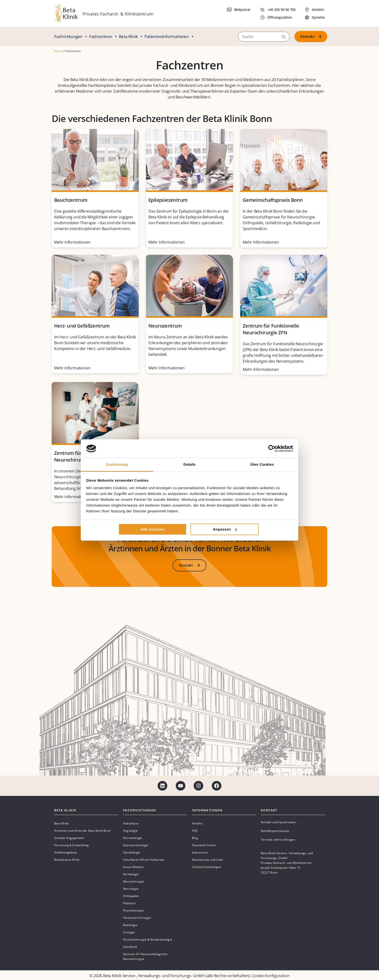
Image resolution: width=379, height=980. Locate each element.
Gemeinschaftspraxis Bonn (273, 200)
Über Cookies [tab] (262, 464)
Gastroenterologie (136, 845)
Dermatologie (133, 838)
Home (58, 51)
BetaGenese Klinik (67, 860)
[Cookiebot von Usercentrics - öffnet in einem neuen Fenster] (272, 449)
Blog (195, 838)
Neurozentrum (165, 326)
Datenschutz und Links (208, 860)
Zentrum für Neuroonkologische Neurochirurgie (145, 956)
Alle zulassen (153, 529)
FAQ (195, 831)
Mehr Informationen (72, 242)
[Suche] (264, 37)
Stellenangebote (66, 852)
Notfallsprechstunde (275, 831)
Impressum (200, 852)
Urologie (129, 932)
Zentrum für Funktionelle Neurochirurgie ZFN (271, 329)
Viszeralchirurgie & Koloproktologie (148, 939)
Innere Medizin (133, 867)
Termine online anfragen (278, 840)
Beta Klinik (131, 37)
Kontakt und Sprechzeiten (279, 822)
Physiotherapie (133, 910)
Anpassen (225, 529)
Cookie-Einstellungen (207, 867)
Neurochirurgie (134, 881)
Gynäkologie (132, 852)
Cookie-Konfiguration (270, 976)
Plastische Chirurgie (137, 918)
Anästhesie (131, 823)
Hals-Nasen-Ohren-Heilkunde (143, 860)
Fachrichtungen (71, 37)
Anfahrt (197, 823)
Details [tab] (189, 464)
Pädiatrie (129, 903)
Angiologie (130, 831)
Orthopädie (131, 896)
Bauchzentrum (71, 200)
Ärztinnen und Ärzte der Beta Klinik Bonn (82, 831)
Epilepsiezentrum (168, 200)
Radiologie (130, 925)
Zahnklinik (130, 947)
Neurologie (131, 889)
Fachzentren (103, 37)
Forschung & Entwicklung (72, 845)
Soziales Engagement (69, 838)
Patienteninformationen (169, 37)
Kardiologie (131, 874)
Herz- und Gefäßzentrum (82, 326)
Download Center (204, 845)
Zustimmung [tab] (117, 464)
